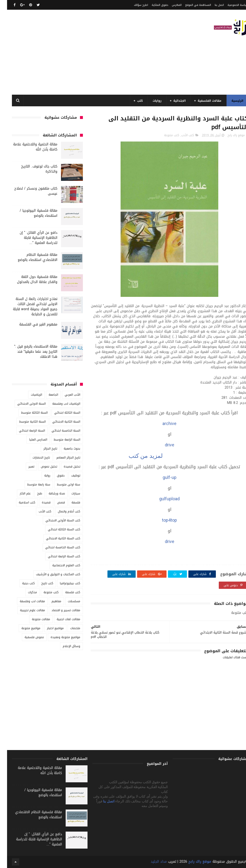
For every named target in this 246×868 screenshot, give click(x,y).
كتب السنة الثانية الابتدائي (56, 538)
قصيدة (39, 502)
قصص (54, 502)
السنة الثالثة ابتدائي (60, 413)
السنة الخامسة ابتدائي (59, 431)
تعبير (24, 467)
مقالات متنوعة (34, 619)
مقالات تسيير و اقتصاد (59, 610)
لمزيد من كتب (138, 456)
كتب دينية (21, 583)
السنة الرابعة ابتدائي (25, 431)
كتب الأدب (181, 135)
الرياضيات (29, 395)
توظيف (69, 476)
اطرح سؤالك (134, 5)
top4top (162, 520)
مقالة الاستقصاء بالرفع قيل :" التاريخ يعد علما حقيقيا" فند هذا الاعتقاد (29, 352)
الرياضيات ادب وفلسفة (59, 404)
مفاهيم (49, 601)
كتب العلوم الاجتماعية (59, 565)
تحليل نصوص (42, 467)
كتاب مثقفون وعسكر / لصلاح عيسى (29, 191)
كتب (133, 101)
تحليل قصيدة (65, 467)
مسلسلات (67, 601)
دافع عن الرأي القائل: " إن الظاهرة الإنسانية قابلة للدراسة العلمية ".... (31, 238)
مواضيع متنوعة (24, 628)
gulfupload (162, 499)
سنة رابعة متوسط (32, 484)
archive (162, 424)
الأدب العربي (65, 395)
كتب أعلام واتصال (62, 511)
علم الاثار (18, 493)
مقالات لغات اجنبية (61, 619)
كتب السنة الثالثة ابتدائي (57, 529)
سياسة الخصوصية (231, 5)
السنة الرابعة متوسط (60, 440)
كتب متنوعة (165, 135)
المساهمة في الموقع (191, 5)
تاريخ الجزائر (43, 449)
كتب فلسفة (66, 592)
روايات (150, 101)
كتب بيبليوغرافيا (63, 583)
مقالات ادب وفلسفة (25, 601)
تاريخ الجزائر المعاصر (61, 458)
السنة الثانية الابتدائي (59, 422)
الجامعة (46, 395)
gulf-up (163, 477)
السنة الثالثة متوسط (27, 413)
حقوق (54, 476)
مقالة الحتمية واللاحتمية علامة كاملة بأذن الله (28, 147)
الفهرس (170, 5)
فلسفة (69, 502)
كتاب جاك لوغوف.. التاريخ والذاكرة (32, 169)
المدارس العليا (31, 440)
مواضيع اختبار (48, 628)
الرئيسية (230, 101)
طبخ (33, 493)
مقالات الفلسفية (202, 101)
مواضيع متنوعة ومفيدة (58, 637)
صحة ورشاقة (50, 493)
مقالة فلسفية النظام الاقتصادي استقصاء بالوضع (31, 257)
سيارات (69, 493)
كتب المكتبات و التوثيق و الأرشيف (51, 574)
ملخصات (68, 628)
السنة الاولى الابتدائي (24, 404)
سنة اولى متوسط (61, 484)
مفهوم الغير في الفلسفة (31, 324)
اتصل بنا (212, 5)
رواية (40, 476)
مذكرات (25, 592)
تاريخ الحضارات (34, 458)
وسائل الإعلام (64, 646)
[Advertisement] (93, 52)
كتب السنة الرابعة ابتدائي (57, 556)
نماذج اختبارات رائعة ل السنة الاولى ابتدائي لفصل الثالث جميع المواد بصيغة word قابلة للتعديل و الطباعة (28, 307)
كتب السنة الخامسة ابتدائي (56, 547)
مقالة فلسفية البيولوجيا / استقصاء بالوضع (31, 213)
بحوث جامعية (65, 449)
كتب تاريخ (40, 583)
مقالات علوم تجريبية (25, 610)
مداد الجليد (152, 862)
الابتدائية (172, 101)
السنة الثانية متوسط (25, 422)
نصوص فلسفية (27, 637)
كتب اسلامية (20, 502)
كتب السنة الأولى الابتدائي (56, 520)
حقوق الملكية (153, 5)
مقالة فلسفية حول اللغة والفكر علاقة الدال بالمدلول (30, 279)
